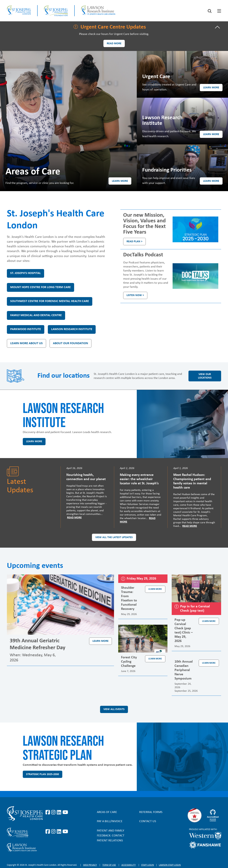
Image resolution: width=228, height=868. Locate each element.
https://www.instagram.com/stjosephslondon (54, 812)
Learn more (120, 181)
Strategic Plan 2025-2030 (43, 774)
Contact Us (148, 821)
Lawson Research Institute (72, 329)
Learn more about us (26, 343)
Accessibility (129, 865)
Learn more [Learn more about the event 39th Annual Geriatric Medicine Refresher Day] (100, 641)
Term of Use (109, 865)
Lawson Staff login (170, 865)
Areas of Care (107, 812)
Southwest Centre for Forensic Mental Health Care (50, 301)
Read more (114, 44)
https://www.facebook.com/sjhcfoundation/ (48, 832)
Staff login (148, 865)
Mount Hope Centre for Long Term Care (40, 287)
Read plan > (134, 242)
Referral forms (151, 812)
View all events (114, 709)
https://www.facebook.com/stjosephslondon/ (48, 812)
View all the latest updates (114, 537)
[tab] (219, 11)
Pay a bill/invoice (110, 821)
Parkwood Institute (26, 329)
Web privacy (90, 865)
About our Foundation (70, 343)
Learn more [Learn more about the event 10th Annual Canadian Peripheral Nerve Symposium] (209, 663)
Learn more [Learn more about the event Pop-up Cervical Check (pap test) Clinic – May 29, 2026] (209, 621)
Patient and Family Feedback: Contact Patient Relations (111, 836)
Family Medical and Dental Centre (36, 315)
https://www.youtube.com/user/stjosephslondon (65, 812)
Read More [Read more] (74, 518)
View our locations (205, 376)
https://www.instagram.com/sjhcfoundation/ (54, 832)
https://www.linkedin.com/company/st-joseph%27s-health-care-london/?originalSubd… (60, 812)
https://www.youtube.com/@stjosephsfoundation (65, 832)
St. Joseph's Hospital (25, 273)
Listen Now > (135, 295)
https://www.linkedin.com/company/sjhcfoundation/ (60, 832)
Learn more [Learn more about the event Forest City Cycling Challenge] (155, 659)
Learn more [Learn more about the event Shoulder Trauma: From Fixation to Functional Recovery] (155, 589)
